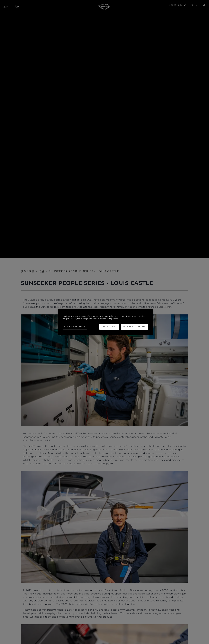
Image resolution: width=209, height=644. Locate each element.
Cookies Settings (75, 327)
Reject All (109, 327)
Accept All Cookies (135, 327)
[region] (106, 322)
